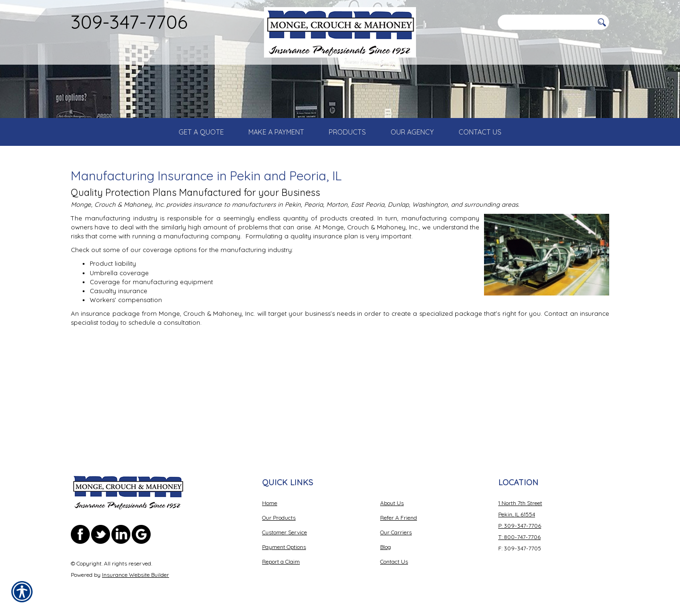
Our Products (279, 518)
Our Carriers (396, 532)
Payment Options (284, 547)
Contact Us (394, 561)
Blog (386, 547)
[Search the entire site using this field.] (545, 22)
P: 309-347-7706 (520, 526)
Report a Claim (281, 561)
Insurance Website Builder (136, 575)
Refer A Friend (399, 518)
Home (270, 503)
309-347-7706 (129, 22)
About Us (392, 503)
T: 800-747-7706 (519, 537)
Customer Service (285, 532)
